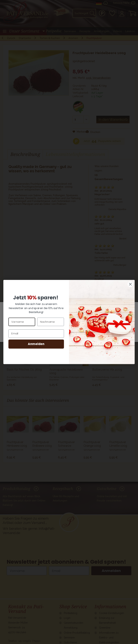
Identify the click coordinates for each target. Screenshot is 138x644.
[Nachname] (51, 322)
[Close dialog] (130, 284)
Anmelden (36, 344)
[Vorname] (22, 322)
